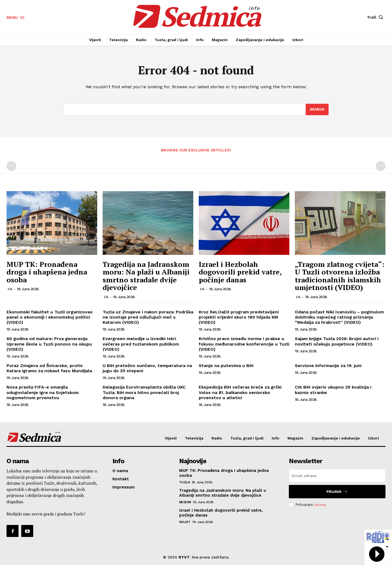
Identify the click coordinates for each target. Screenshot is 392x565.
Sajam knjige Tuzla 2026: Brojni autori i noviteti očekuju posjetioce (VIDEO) (337, 341)
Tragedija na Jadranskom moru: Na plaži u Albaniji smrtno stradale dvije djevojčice (146, 276)
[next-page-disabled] (381, 166)
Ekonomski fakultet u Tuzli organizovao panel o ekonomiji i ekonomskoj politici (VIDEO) (50, 317)
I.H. (10, 289)
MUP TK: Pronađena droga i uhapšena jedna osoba (47, 272)
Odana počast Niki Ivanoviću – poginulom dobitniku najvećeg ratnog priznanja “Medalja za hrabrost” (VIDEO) (339, 317)
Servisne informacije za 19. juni (328, 366)
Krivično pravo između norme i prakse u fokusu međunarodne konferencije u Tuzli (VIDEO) (244, 344)
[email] (337, 476)
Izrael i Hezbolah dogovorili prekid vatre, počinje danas (240, 272)
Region (185, 502)
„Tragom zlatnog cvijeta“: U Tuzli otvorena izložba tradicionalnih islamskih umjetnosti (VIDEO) (340, 276)
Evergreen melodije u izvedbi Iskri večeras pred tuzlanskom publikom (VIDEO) (141, 344)
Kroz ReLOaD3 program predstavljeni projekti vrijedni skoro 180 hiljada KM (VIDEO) (239, 317)
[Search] (317, 109)
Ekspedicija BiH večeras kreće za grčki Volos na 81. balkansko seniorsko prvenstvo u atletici (240, 393)
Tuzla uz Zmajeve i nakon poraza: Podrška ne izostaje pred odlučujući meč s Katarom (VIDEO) (148, 317)
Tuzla (185, 482)
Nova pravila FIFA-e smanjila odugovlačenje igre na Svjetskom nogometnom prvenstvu (43, 393)
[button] (376, 17)
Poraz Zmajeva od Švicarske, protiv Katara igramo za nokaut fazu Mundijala (49, 368)
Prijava (337, 492)
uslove (320, 505)
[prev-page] (11, 166)
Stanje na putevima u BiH (226, 366)
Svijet (185, 522)
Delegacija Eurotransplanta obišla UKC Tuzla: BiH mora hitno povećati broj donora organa (144, 393)
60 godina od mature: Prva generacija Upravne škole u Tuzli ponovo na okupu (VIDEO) (49, 344)
